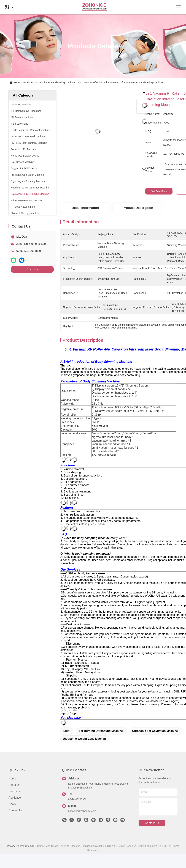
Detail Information (85, 208)
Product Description (138, 208)
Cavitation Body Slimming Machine (56, 83)
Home (17, 83)
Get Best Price (159, 191)
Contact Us (16, 810)
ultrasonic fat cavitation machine (155, 731)
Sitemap (30, 846)
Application (15, 798)
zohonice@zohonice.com (32, 244)
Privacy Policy (15, 846)
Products (28, 83)
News (12, 804)
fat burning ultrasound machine (101, 731)
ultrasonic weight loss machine (85, 739)
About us (14, 785)
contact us (152, 823)
